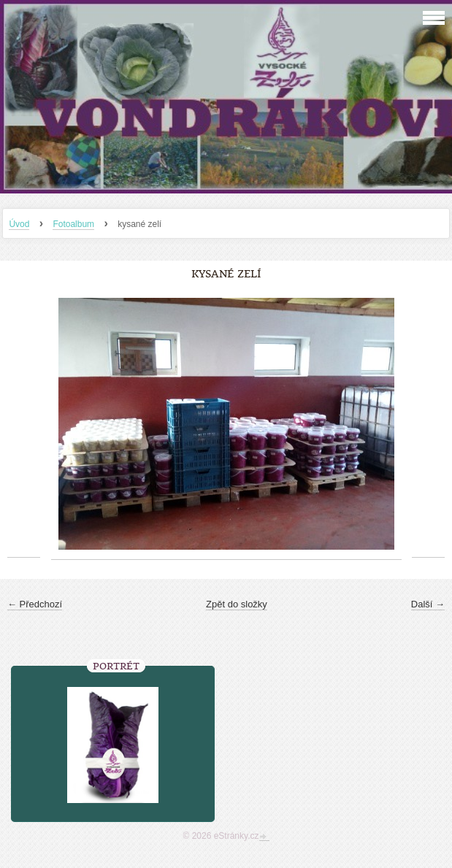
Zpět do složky (237, 604)
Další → (428, 604)
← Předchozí (35, 604)
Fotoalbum (73, 224)
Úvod (19, 224)
